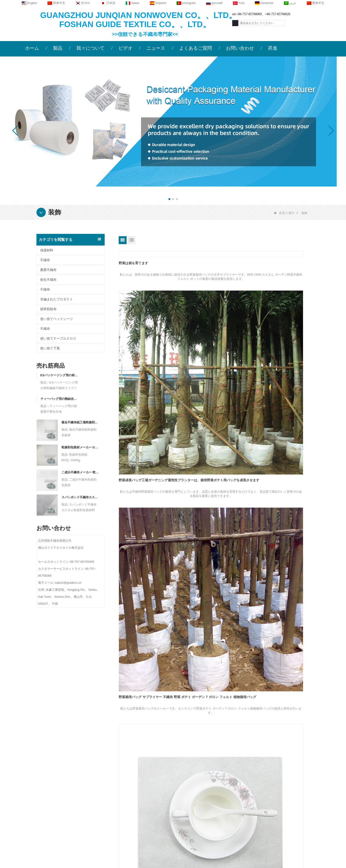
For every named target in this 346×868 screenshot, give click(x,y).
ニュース (156, 48)
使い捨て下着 (50, 348)
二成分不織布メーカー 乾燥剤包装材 (80, 472)
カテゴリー (208, 767)
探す (292, 213)
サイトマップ (72, 804)
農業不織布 (48, 270)
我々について (90, 48)
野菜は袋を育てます (133, 263)
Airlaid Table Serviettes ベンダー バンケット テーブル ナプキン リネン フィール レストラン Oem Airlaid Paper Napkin (279, 506)
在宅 (279, 213)
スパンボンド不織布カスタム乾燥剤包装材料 (80, 497)
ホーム (32, 48)
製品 (58, 48)
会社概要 (69, 777)
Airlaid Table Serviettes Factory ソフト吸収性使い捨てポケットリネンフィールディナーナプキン (279, 598)
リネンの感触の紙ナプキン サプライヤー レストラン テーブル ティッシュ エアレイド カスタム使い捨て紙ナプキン (214, 452)
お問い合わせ (240, 48)
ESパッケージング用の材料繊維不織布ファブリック (59, 375)
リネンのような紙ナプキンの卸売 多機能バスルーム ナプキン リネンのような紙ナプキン (149, 412)
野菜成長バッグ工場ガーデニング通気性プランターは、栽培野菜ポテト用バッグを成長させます (213, 319)
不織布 (45, 260)
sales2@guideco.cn (134, 811)
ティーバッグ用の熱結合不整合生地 (59, 399)
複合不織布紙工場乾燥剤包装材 (80, 422)
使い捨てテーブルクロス (58, 338)
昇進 (273, 48)
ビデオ (125, 48)
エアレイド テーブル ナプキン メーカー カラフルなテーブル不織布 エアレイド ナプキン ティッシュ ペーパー (213, 598)
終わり (225, 731)
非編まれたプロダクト (57, 299)
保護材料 (47, 250)
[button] (169, 199)
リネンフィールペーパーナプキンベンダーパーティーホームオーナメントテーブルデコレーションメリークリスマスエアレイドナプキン (213, 412)
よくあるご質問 (196, 48)
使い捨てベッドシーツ (57, 319)
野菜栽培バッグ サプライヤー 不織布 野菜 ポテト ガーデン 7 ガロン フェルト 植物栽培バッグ (279, 319)
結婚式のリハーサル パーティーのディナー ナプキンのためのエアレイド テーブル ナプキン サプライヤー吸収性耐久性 (279, 691)
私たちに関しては (80, 767)
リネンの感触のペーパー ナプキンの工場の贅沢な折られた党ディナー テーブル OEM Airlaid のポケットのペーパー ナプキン (149, 506)
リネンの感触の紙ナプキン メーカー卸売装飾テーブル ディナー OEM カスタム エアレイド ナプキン (279, 412)
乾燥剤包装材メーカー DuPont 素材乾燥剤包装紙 (80, 447)
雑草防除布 (48, 309)
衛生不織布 (48, 280)
